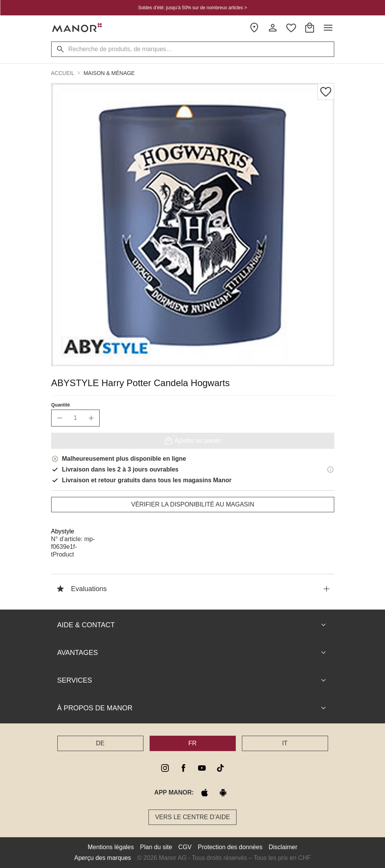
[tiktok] (220, 768)
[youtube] (202, 768)
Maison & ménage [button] (109, 73)
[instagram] (165, 768)
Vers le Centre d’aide (192, 817)
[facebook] (183, 768)
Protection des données (230, 847)
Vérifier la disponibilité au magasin (192, 504)
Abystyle (63, 531)
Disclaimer (283, 847)
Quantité (61, 405)
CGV (185, 847)
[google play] (223, 793)
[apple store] (205, 793)
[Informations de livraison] (330, 470)
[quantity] (75, 418)
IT (285, 743)
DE (100, 743)
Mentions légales (111, 847)
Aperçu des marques (103, 858)
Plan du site (156, 847)
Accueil (63, 73)
